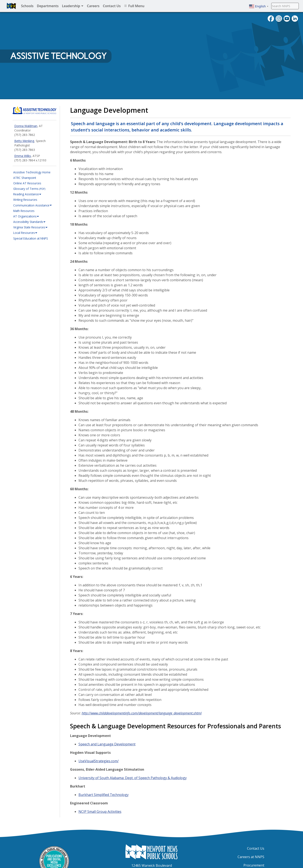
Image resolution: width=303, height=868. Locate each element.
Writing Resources (25, 200)
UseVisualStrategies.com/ (99, 761)
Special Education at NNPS (31, 238)
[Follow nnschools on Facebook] (271, 18)
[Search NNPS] (285, 6)
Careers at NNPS (251, 857)
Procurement (254, 865)
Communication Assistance (33, 205)
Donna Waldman (26, 126)
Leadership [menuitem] (73, 6)
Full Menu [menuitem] (134, 6)
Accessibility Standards (29, 222)
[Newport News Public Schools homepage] (11, 6)
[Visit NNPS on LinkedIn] (295, 18)
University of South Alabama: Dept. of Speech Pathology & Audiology (133, 778)
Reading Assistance (27, 194)
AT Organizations (26, 216)
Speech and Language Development (107, 744)
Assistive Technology (58, 56)
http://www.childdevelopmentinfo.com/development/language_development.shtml (142, 713)
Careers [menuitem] (93, 6)
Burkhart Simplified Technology (104, 795)
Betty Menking (24, 141)
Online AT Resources (27, 183)
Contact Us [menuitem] (112, 6)
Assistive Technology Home (32, 172)
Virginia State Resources (31, 227)
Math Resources (24, 211)
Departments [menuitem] (48, 6)
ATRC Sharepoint (25, 178)
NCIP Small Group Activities (100, 812)
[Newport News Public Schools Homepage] (151, 852)
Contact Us (256, 848)
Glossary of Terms (29, 189)
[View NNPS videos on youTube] (287, 18)
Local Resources (25, 233)
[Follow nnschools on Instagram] (279, 18)
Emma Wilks (23, 156)
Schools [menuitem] (27, 6)
